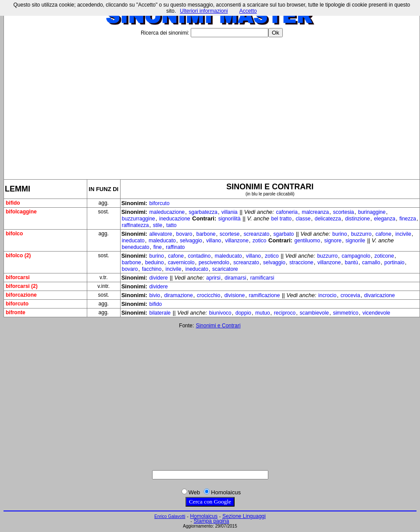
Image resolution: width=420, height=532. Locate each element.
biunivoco (220, 313)
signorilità (230, 219)
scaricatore (225, 269)
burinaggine (372, 212)
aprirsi (213, 278)
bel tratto (282, 219)
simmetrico (345, 313)
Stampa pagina (212, 521)
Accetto (248, 11)
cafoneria (287, 212)
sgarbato (284, 234)
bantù (352, 262)
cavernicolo (181, 262)
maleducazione (167, 212)
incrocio (327, 295)
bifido (156, 304)
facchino (152, 269)
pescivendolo (214, 262)
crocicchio (208, 295)
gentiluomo (308, 241)
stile (158, 225)
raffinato (175, 247)
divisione (235, 295)
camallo (371, 262)
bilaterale (160, 313)
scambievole (314, 313)
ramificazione (265, 295)
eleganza (385, 219)
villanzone (237, 241)
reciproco (285, 313)
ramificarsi (262, 278)
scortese (230, 234)
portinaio (394, 262)
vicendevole (376, 313)
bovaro (184, 234)
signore (333, 241)
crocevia (351, 295)
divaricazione (380, 295)
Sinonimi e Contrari (218, 326)
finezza (408, 219)
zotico (259, 241)
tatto (171, 225)
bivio (155, 295)
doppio (243, 313)
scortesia (343, 212)
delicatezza (328, 219)
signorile (355, 241)
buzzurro (361, 234)
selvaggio (191, 241)
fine (158, 247)
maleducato (162, 241)
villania (230, 212)
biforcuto (160, 203)
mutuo (262, 313)
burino (340, 234)
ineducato (133, 241)
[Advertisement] (212, 105)
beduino (155, 262)
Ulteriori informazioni (204, 11)
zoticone (384, 256)
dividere (159, 278)
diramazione (178, 295)
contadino (199, 256)
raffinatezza (135, 225)
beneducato (136, 247)
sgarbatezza (203, 212)
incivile (403, 234)
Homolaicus (204, 516)
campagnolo (356, 256)
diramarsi (235, 278)
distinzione (358, 219)
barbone (206, 234)
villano (214, 241)
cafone (384, 234)
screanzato (257, 234)
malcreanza (315, 212)
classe (303, 219)
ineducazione (175, 219)
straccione (301, 262)
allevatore (161, 234)
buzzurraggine (139, 219)
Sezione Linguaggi (244, 516)
